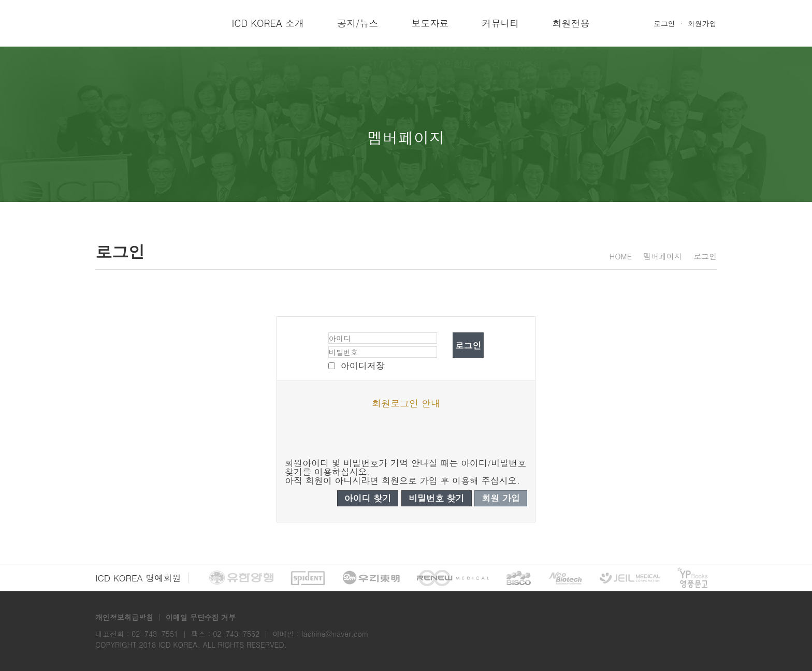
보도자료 (430, 23)
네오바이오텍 (565, 578)
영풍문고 (692, 578)
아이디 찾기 (368, 498)
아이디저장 (363, 366)
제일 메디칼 (630, 578)
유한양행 (241, 578)
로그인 (664, 23)
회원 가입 (501, 498)
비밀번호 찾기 (437, 498)
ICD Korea (132, 23)
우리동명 (371, 578)
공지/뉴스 (358, 23)
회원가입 (702, 23)
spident (308, 578)
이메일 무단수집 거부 (201, 617)
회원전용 (571, 23)
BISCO (519, 578)
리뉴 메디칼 (453, 578)
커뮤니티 (500, 23)
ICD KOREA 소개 (268, 23)
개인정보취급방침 (124, 617)
